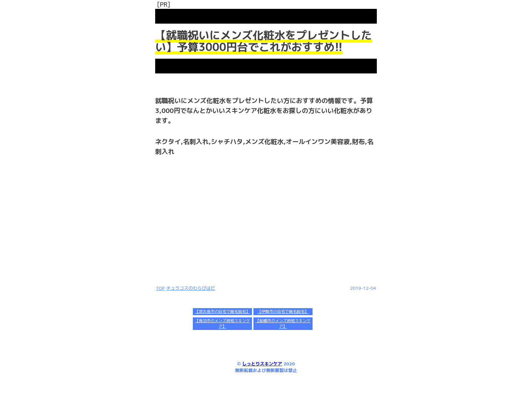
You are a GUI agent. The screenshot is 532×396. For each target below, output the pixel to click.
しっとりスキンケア (262, 364)
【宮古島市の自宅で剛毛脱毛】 (222, 311)
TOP (160, 288)
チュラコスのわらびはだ (191, 288)
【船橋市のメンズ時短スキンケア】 (283, 323)
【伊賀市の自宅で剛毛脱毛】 (283, 311)
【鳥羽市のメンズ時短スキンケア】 (222, 323)
